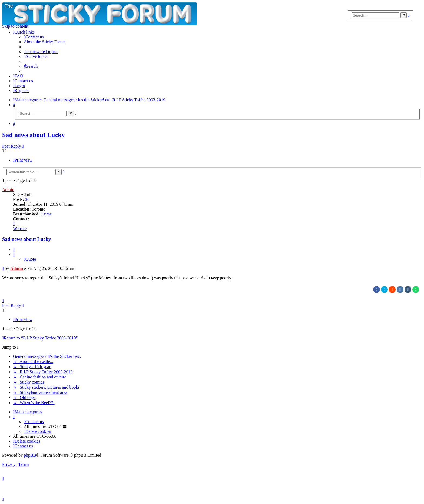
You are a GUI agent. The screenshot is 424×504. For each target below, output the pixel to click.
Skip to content (15, 26)
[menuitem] (34, 37)
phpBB (30, 455)
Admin (8, 190)
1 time (46, 214)
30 (27, 199)
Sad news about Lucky (33, 135)
